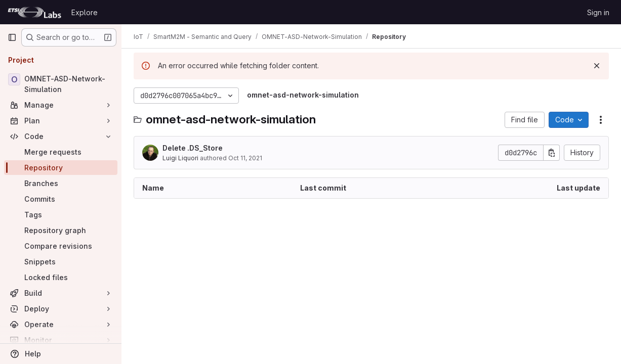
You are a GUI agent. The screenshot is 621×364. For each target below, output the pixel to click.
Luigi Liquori (180, 158)
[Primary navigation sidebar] (12, 37)
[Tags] (61, 215)
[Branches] (61, 183)
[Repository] (61, 168)
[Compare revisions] (61, 246)
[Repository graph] (61, 230)
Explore (85, 12)
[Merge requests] (61, 152)
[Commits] (61, 199)
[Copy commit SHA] (552, 153)
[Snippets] (61, 262)
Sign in (598, 12)
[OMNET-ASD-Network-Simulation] (61, 84)
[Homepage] (34, 12)
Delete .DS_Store (193, 148)
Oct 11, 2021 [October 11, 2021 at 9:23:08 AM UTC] (245, 158)
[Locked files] (61, 277)
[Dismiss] (597, 66)
